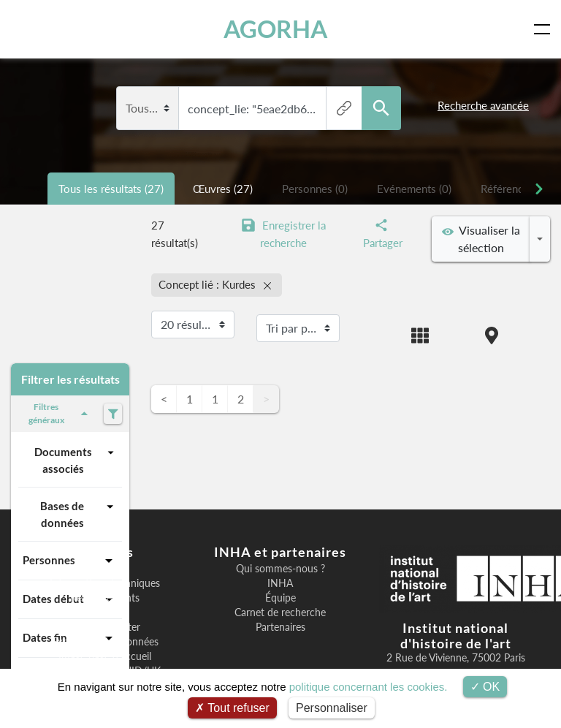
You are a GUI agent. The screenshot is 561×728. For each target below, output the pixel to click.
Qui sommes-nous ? (280, 569)
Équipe (280, 598)
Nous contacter (105, 627)
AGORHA (276, 29)
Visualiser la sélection (481, 239)
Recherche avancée (483, 105)
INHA (280, 583)
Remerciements (105, 598)
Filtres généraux (61, 413)
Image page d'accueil (105, 656)
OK (485, 687)
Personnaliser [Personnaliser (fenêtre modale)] (332, 708)
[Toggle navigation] (545, 29)
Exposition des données (105, 642)
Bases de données (79, 513)
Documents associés (76, 459)
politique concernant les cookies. (369, 687)
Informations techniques (105, 583)
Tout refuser (232, 708)
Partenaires (280, 627)
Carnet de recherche (280, 613)
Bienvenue (105, 569)
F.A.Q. (105, 613)
